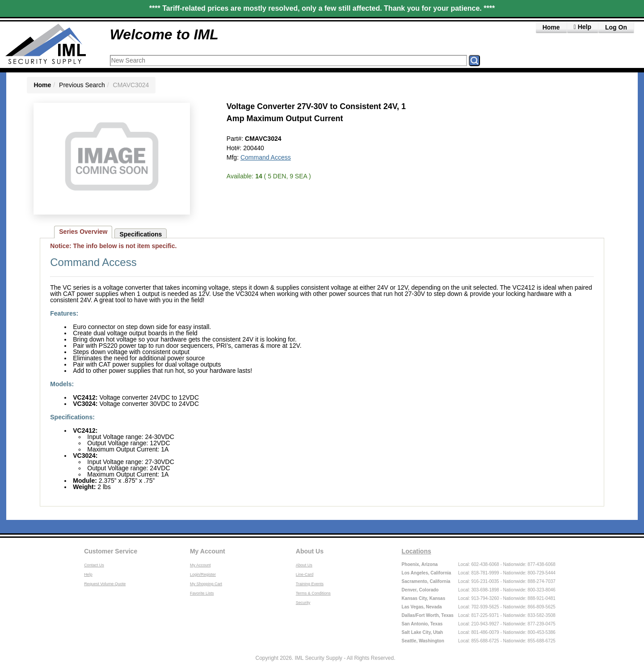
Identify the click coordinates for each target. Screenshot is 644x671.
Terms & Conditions (313, 593)
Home (551, 27)
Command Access (266, 157)
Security (303, 603)
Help (88, 574)
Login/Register (203, 574)
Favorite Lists (202, 593)
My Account (208, 551)
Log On (616, 27)
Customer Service (111, 551)
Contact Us (94, 565)
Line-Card (305, 574)
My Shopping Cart (206, 584)
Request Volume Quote (105, 584)
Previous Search (82, 85)
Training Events (310, 584)
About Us (310, 551)
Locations (417, 551)
